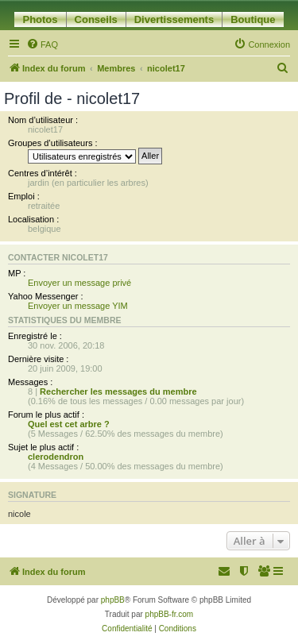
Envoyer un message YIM (78, 306)
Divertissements (174, 19)
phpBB (113, 600)
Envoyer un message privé (79, 283)
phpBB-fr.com (170, 614)
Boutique (253, 19)
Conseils (96, 19)
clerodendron (56, 457)
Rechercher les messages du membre (118, 391)
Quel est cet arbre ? (69, 424)
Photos (40, 19)
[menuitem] (42, 44)
